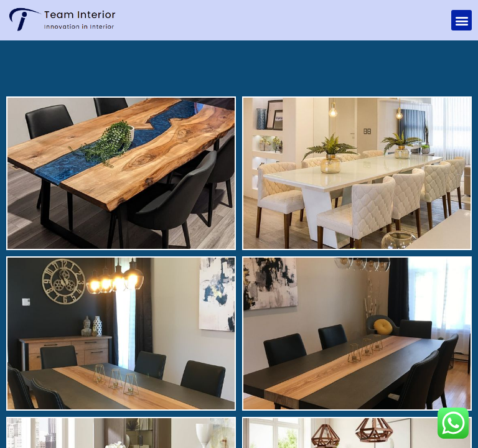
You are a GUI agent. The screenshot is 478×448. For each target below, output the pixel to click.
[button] (462, 20)
